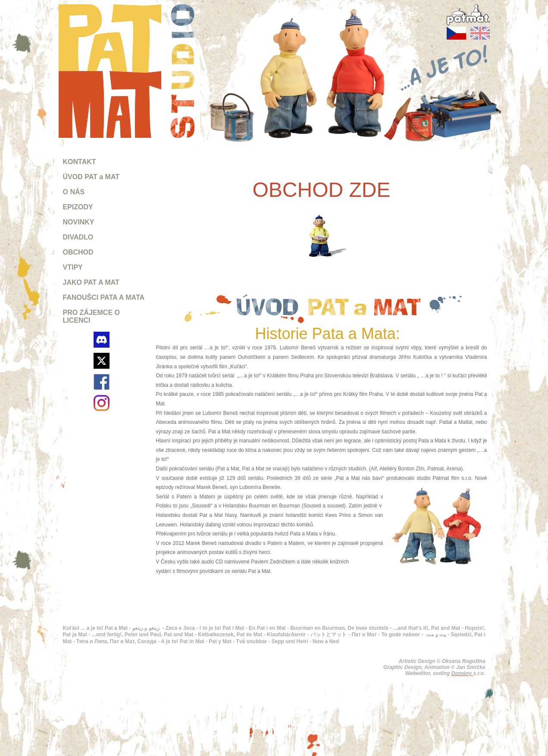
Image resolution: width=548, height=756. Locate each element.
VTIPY (73, 267)
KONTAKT (80, 162)
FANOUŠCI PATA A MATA (104, 297)
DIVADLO (78, 237)
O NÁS (74, 192)
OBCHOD (78, 252)
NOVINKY (79, 222)
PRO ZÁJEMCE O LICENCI (91, 316)
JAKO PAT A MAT (91, 282)
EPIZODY (78, 207)
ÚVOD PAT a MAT (91, 177)
